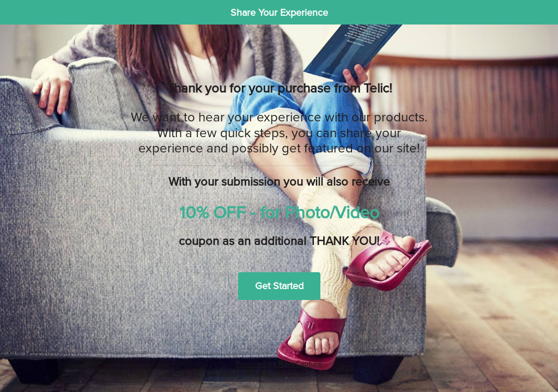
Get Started (279, 286)
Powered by (279, 364)
